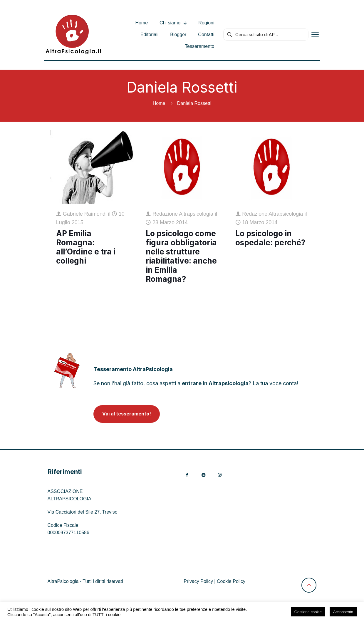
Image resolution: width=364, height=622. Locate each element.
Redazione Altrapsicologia (183, 214)
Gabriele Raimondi (85, 214)
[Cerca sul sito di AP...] (266, 35)
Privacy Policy (198, 581)
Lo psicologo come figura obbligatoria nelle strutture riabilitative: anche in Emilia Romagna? (181, 256)
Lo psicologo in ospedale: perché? (270, 238)
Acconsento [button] (343, 612)
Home (159, 103)
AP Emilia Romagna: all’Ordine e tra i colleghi (86, 247)
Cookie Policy (231, 581)
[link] (67, 371)
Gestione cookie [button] (308, 612)
